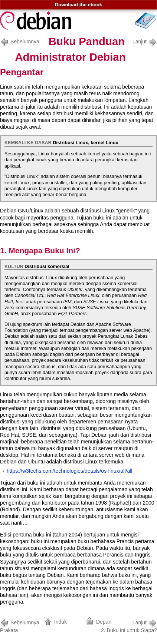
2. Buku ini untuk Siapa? (129, 626)
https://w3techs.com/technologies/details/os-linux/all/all (70, 471)
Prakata (21, 626)
